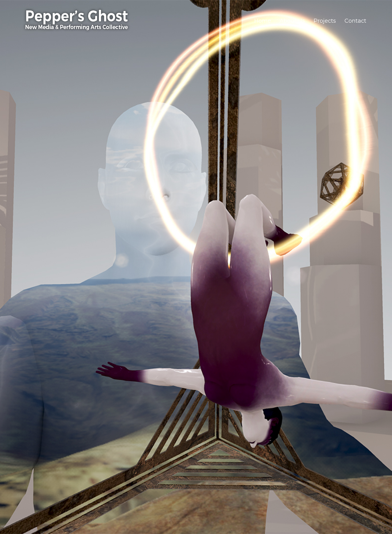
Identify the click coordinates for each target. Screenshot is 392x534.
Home (263, 21)
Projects (325, 21)
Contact (355, 21)
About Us (292, 21)
